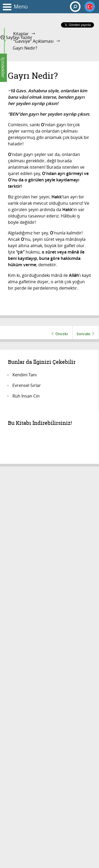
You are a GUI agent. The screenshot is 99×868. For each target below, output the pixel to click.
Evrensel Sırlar (27, 385)
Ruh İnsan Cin (26, 396)
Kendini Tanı (25, 375)
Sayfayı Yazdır (16, 37)
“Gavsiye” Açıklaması (33, 41)
